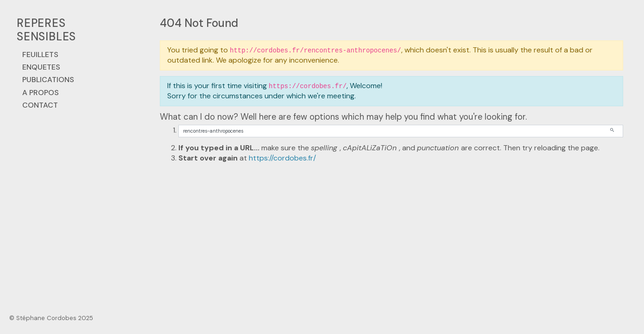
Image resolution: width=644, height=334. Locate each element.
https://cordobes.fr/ (282, 158)
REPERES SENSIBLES (46, 30)
